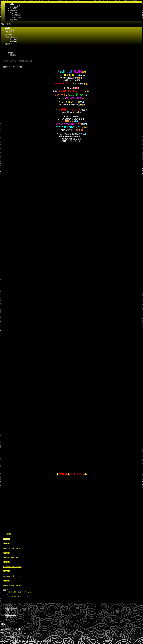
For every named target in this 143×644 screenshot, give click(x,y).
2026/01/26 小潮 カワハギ (12, 567)
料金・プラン (15, 13)
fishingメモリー (16, 6)
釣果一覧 (13, 11)
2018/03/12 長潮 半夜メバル (13, 548)
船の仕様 (18, 18)
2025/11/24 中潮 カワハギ (12, 576)
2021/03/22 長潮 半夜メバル (20, 592)
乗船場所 (18, 15)
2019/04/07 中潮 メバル (12, 558)
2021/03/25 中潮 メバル (18, 596)
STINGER (47, 641)
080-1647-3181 (7, 24)
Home (12, 4)
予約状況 (13, 8)
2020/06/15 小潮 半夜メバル (13, 585)
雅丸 (3, 624)
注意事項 (13, 20)
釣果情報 (7, 534)
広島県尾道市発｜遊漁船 (11, 629)
